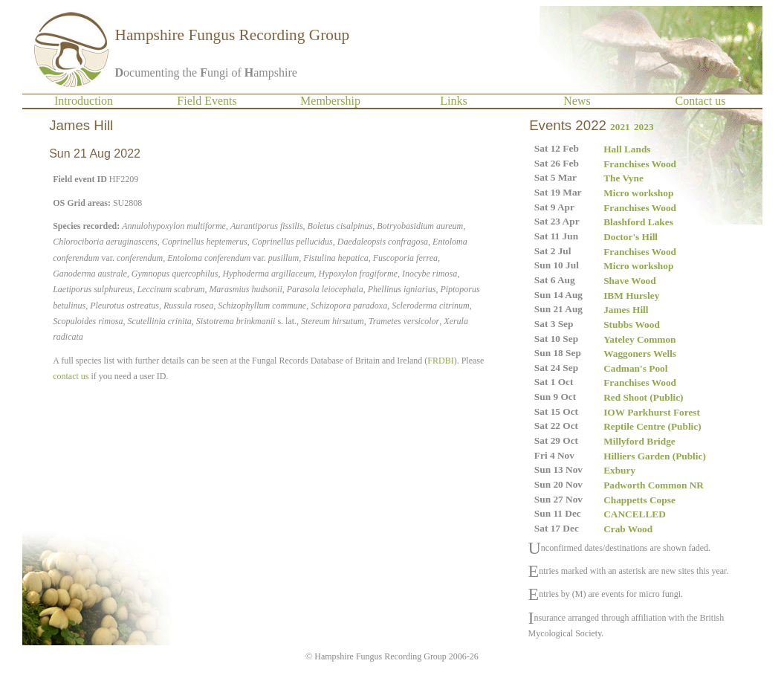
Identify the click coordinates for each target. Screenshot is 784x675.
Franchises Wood (640, 164)
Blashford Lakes (638, 222)
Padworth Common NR (654, 485)
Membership (330, 101)
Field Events (207, 101)
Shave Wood (630, 281)
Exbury (619, 470)
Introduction (84, 101)
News (577, 101)
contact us (71, 376)
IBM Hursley (631, 295)
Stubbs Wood (632, 324)
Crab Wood (628, 529)
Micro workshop (638, 193)
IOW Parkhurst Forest (652, 412)
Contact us (701, 101)
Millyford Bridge (639, 441)
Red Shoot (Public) (643, 397)
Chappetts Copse (639, 500)
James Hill (626, 310)
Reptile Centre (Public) (652, 426)
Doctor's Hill (631, 237)
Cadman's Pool (635, 368)
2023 (644, 127)
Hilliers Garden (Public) (655, 456)
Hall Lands (627, 149)
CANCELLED (635, 514)
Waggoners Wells (640, 353)
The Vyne (623, 178)
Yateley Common (639, 339)
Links (453, 101)
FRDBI (440, 361)
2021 (620, 127)
